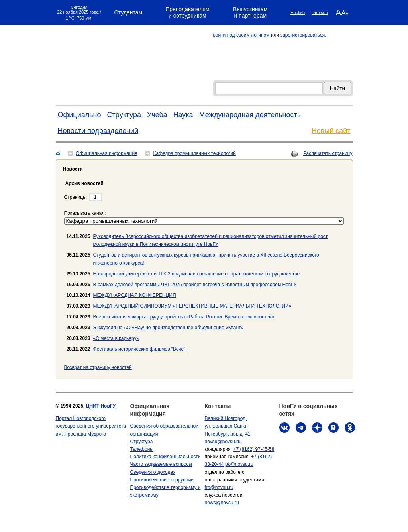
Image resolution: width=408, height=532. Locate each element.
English (298, 12)
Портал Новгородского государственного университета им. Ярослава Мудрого (91, 426)
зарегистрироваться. (303, 35)
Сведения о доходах (153, 472)
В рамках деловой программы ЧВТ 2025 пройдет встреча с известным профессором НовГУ (195, 285)
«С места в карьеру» (116, 338)
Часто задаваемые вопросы (161, 464)
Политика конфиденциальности (166, 457)
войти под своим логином (241, 35)
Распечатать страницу (328, 153)
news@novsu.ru (222, 503)
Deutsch (320, 12)
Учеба (157, 115)
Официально (79, 115)
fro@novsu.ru (219, 487)
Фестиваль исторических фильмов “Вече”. (140, 349)
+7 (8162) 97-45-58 (254, 449)
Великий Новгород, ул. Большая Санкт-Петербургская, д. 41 (228, 426)
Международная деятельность (250, 115)
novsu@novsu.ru (223, 442)
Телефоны (142, 449)
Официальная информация (107, 153)
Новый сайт (331, 131)
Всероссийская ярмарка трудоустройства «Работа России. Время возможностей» (184, 317)
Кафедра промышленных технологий (195, 153)
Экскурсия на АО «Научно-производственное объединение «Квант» (169, 328)
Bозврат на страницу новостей (98, 367)
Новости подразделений (98, 131)
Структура (124, 115)
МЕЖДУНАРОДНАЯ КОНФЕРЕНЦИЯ (135, 295)
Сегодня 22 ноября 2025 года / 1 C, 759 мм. (79, 13)
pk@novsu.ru (239, 464)
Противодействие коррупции (162, 480)
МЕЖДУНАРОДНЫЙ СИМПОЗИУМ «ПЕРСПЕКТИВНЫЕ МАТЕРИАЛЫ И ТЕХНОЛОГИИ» (192, 306)
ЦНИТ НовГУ (101, 406)
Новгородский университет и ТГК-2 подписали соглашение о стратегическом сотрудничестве (197, 274)
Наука (183, 115)
